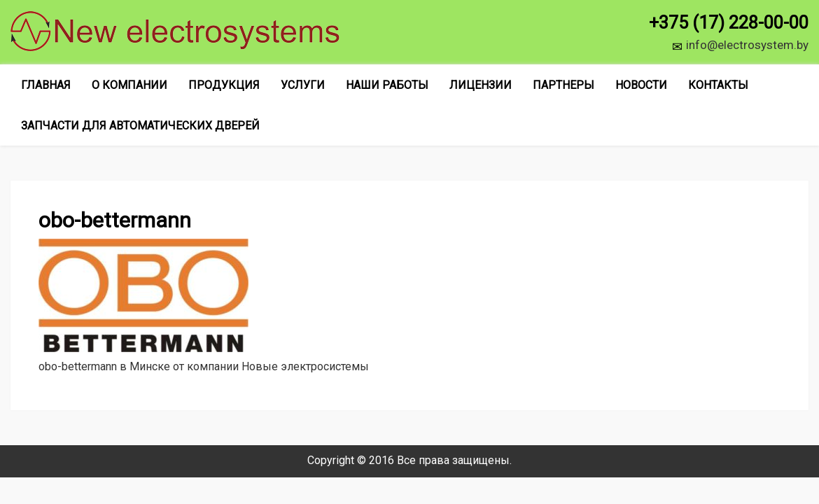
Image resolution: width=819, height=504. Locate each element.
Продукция (224, 85)
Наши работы (387, 85)
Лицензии (481, 85)
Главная (46, 85)
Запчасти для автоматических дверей (140, 126)
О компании (129, 85)
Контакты (718, 85)
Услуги (303, 85)
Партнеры (563, 85)
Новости (641, 85)
